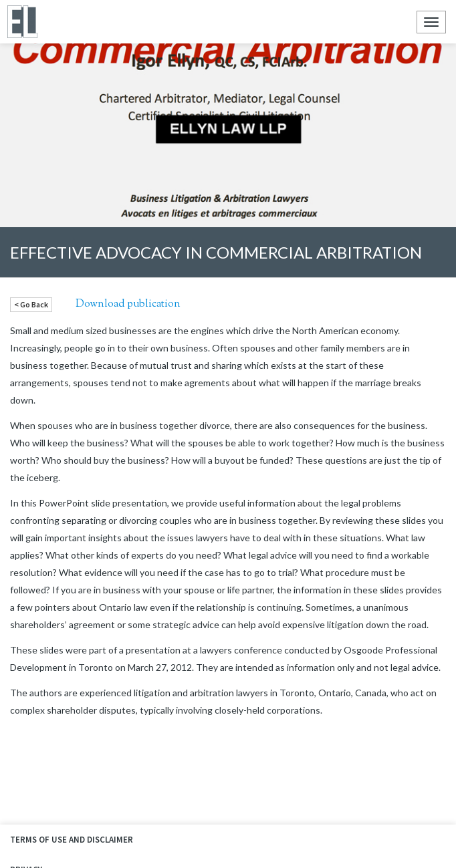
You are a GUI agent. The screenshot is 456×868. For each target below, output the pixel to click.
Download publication (128, 304)
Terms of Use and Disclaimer (72, 840)
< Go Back (31, 304)
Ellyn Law (22, 22)
